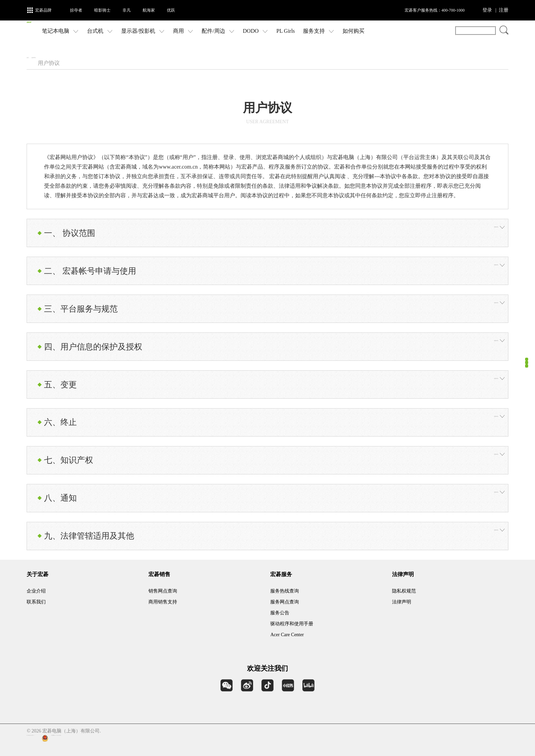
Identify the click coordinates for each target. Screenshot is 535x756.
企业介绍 (36, 591)
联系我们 (36, 602)
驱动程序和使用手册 (292, 624)
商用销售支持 (163, 602)
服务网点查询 (285, 602)
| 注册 (502, 10)
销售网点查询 (163, 591)
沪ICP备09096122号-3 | (52, 738)
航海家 (149, 10)
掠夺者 (76, 10)
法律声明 (402, 602)
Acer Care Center (287, 635)
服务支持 (343, 31)
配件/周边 (243, 31)
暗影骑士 (102, 10)
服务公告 (280, 613)
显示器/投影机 (167, 31)
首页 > (34, 63)
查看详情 (474, 233)
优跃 (171, 10)
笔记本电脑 (85, 31)
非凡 (127, 10)
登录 (487, 10)
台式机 (124, 31)
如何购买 (378, 31)
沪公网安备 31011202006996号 (121, 738)
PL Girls (310, 31)
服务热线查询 (285, 591)
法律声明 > (57, 63)
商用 (208, 31)
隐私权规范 (404, 591)
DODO (280, 31)
